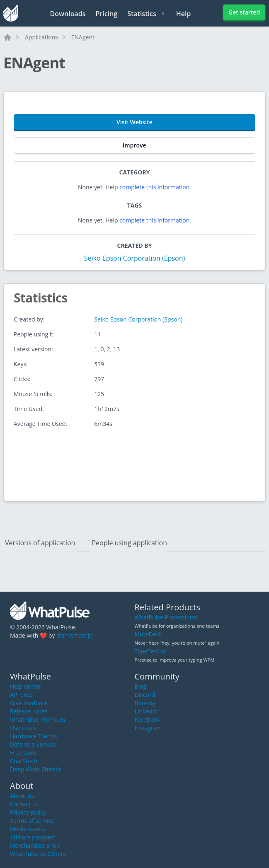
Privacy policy (28, 812)
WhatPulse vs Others (38, 854)
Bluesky (145, 703)
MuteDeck (148, 634)
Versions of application (40, 543)
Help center (26, 686)
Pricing (107, 14)
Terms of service (32, 821)
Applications (41, 37)
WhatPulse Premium (38, 719)
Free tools (23, 753)
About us (22, 796)
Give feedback (29, 703)
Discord (145, 695)
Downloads (68, 14)
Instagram (148, 728)
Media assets (28, 829)
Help (184, 14)
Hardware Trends (33, 736)
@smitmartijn (75, 635)
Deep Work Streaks (36, 769)
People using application (129, 543)
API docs (21, 695)
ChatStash (24, 761)
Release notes (29, 711)
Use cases (23, 728)
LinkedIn (146, 711)
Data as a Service (33, 744)
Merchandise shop (35, 845)
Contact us (24, 804)
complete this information (154, 187)
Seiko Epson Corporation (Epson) (134, 258)
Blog (141, 686)
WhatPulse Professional (166, 617)
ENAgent (83, 37)
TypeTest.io (150, 651)
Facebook (148, 719)
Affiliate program (33, 837)
